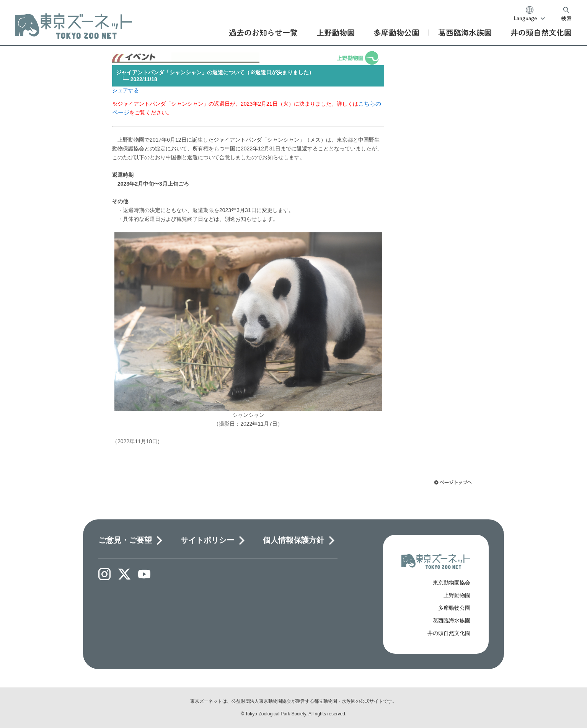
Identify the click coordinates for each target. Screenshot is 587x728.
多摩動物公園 (454, 608)
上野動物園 (457, 595)
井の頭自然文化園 (449, 633)
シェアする (126, 90)
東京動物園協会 (452, 583)
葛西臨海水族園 (452, 620)
